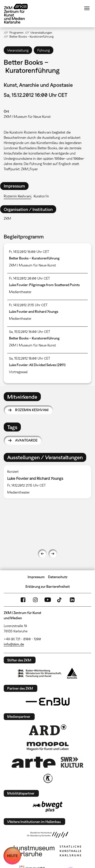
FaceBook (23, 600)
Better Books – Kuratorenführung (34, 258)
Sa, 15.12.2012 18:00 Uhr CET (30, 358)
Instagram (35, 600)
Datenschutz (58, 577)
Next (53, 554)
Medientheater (20, 292)
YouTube (48, 600)
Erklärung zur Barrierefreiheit (48, 586)
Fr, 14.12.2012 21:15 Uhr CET (28, 305)
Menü (87, 8)
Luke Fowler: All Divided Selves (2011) (37, 365)
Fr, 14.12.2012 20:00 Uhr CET (30, 278)
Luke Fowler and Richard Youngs (34, 311)
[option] (47, 482)
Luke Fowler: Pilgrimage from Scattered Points (44, 285)
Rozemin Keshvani (17, 196)
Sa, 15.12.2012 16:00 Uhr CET (30, 332)
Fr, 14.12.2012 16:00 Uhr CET (29, 252)
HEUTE (12, 856)
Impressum (36, 577)
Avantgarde (26, 440)
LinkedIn (72, 600)
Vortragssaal (18, 372)
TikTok (60, 600)
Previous (42, 554)
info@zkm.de (14, 644)
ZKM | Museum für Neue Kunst (27, 117)
